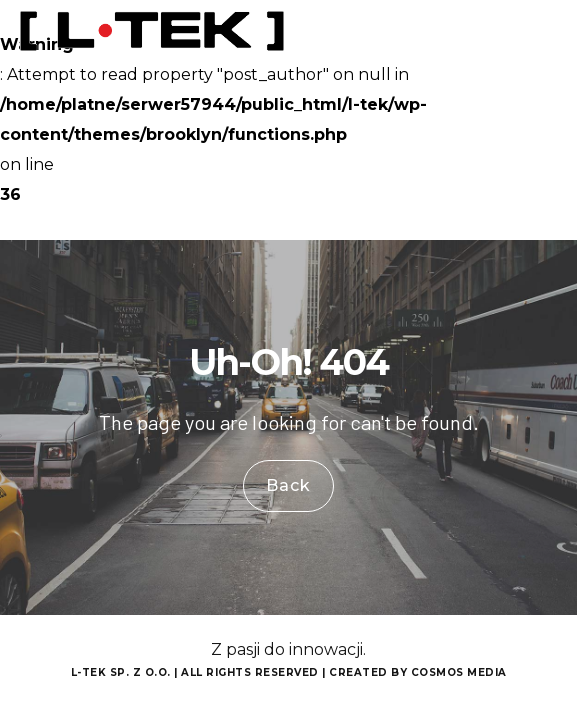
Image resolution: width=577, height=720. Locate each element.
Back (288, 485)
